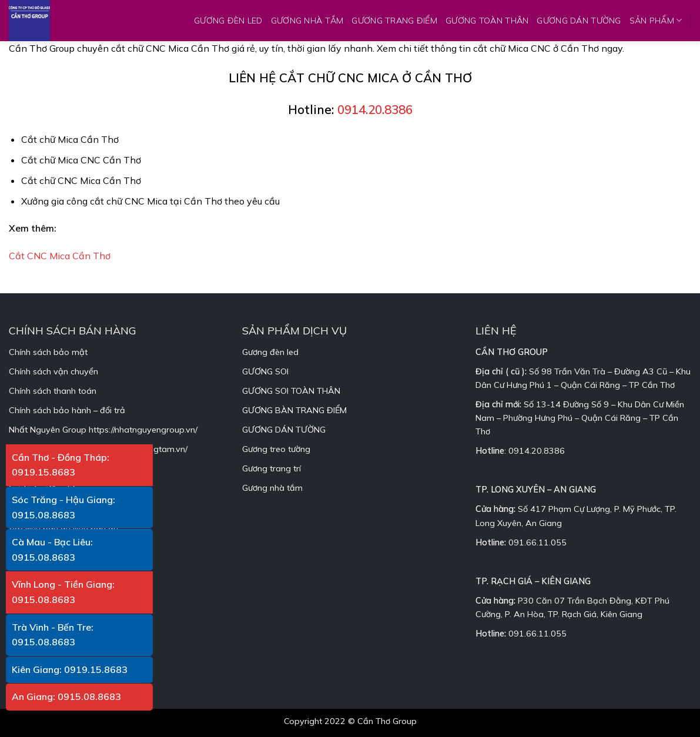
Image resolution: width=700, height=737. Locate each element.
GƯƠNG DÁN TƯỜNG (579, 21)
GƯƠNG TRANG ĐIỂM (394, 21)
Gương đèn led (270, 352)
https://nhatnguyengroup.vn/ (143, 430)
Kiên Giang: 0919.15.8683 (70, 669)
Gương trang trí (272, 468)
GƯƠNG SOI (265, 371)
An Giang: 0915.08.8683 (66, 696)
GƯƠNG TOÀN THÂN (487, 21)
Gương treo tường (276, 449)
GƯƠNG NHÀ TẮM (307, 21)
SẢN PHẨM (656, 20)
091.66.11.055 (537, 542)
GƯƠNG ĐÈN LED (228, 21)
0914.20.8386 (375, 109)
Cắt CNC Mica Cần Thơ (60, 256)
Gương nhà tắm (272, 488)
